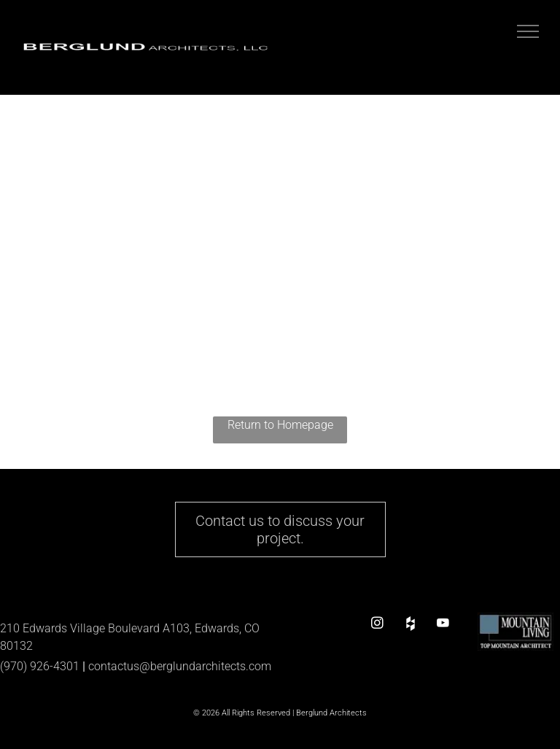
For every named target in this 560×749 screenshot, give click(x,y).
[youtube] (443, 623)
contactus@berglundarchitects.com (180, 666)
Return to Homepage (280, 425)
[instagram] (377, 623)
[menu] (528, 31)
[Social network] (410, 623)
